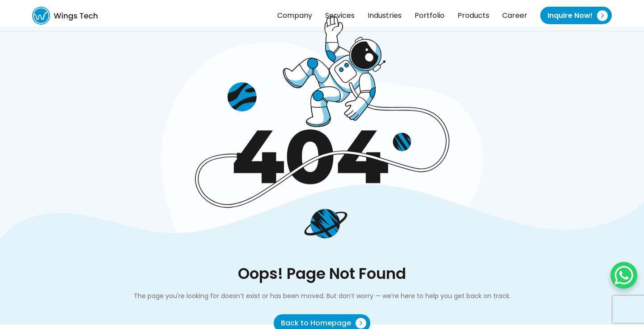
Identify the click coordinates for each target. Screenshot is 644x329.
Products (473, 15)
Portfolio (430, 15)
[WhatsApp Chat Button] (624, 275)
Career (515, 15)
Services (340, 15)
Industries (385, 15)
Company (295, 15)
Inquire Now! (578, 16)
